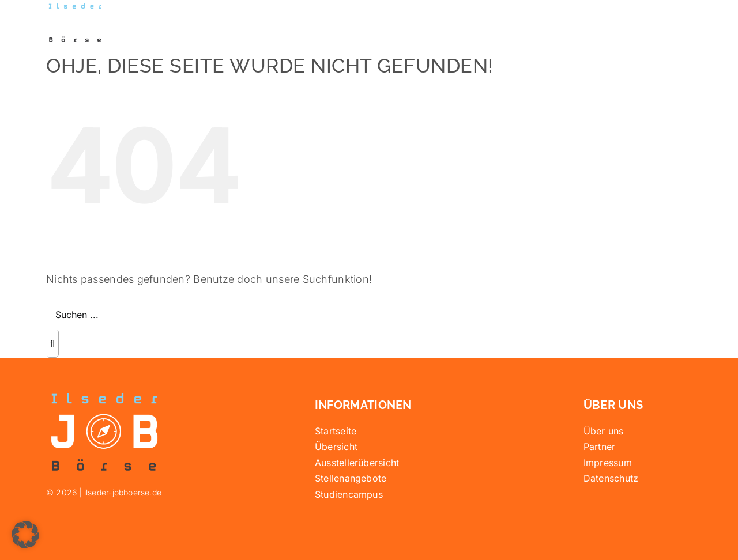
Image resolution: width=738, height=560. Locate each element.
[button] (25, 535)
